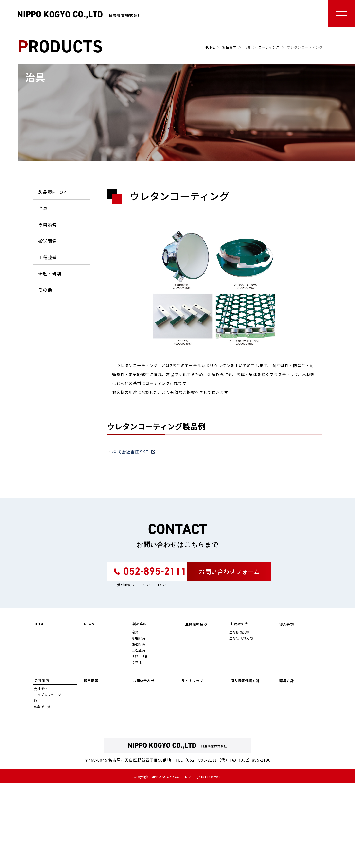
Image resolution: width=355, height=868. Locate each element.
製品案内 (229, 47)
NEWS (89, 626)
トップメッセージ (47, 697)
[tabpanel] (214, 285)
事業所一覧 (42, 709)
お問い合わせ (143, 682)
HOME (209, 47)
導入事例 (286, 626)
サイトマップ (192, 682)
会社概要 (41, 691)
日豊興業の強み (194, 626)
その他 (45, 290)
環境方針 (286, 682)
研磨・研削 (50, 273)
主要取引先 (239, 626)
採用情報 (91, 682)
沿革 (37, 703)
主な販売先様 (240, 634)
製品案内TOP (52, 192)
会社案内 (42, 682)
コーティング (269, 47)
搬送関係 (47, 241)
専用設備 (47, 225)
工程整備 (47, 257)
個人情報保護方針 (245, 682)
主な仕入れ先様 (241, 640)
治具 (247, 47)
